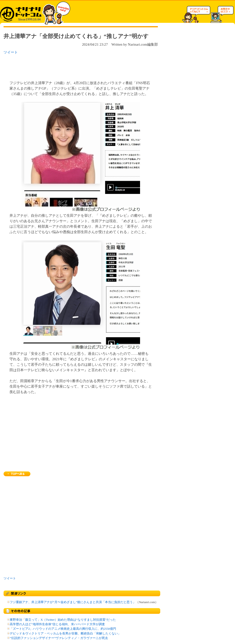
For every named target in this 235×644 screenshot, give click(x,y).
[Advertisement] (65, 66)
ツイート (11, 52)
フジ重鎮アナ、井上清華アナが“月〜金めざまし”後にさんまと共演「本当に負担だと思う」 (73, 602)
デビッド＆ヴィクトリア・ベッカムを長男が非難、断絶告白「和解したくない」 (65, 634)
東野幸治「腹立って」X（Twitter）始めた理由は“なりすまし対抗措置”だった (63, 620)
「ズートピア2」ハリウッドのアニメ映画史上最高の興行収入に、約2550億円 (63, 629)
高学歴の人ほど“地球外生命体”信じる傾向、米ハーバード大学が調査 (57, 624)
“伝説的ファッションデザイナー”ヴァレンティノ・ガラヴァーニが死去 (59, 638)
